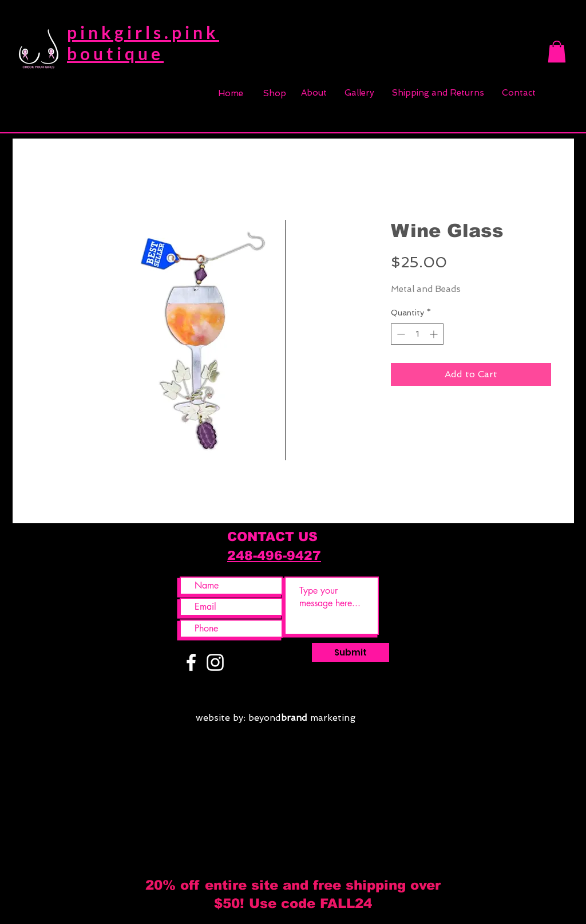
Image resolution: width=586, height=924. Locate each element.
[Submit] (351, 652)
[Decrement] (400, 334)
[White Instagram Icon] (215, 662)
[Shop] (275, 93)
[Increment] (435, 334)
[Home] (231, 93)
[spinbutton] (417, 334)
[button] (557, 52)
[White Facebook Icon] (191, 662)
